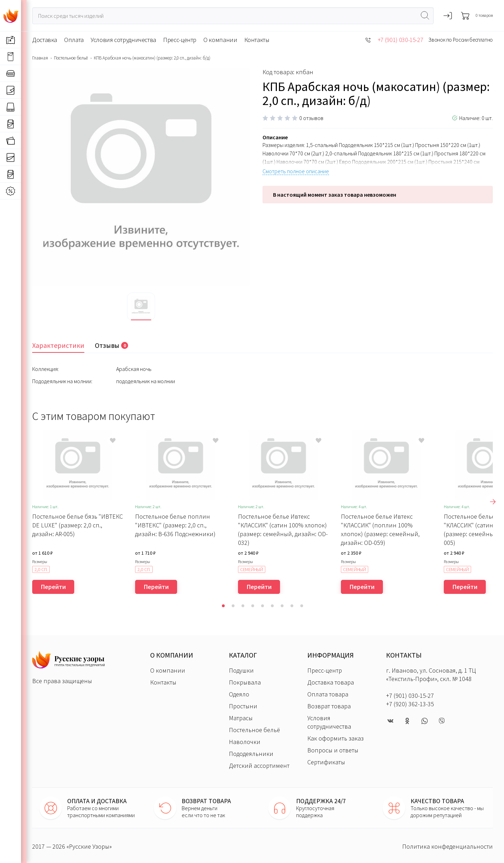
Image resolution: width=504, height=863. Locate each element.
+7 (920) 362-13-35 (410, 704)
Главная (40, 58)
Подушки (241, 670)
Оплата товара (328, 694)
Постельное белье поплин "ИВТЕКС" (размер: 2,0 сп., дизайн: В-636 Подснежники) (175, 525)
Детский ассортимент (259, 766)
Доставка (45, 40)
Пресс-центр (180, 40)
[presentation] (493, 502)
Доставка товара (331, 682)
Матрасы (241, 718)
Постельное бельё (71, 58)
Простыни (243, 706)
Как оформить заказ (335, 738)
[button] (223, 606)
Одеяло (239, 694)
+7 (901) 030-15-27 (401, 40)
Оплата (74, 40)
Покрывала (245, 682)
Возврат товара (329, 706)
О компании (220, 40)
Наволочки (245, 742)
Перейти (53, 587)
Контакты (257, 40)
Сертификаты (326, 762)
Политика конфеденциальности (447, 846)
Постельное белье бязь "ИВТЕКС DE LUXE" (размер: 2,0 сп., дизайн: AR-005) (78, 525)
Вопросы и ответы (333, 750)
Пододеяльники (251, 754)
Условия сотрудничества (123, 40)
